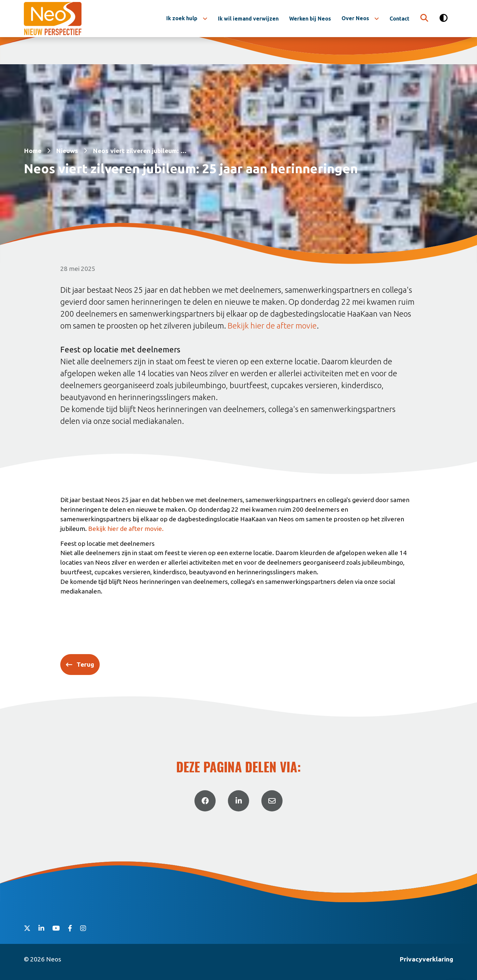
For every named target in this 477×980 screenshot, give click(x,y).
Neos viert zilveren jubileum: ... (140, 151)
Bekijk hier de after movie (272, 326)
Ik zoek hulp (182, 18)
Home (33, 151)
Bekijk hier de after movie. (126, 529)
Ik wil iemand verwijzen (248, 19)
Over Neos (355, 18)
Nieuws (67, 151)
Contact (399, 19)
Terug (85, 664)
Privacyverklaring (426, 959)
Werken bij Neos (310, 19)
